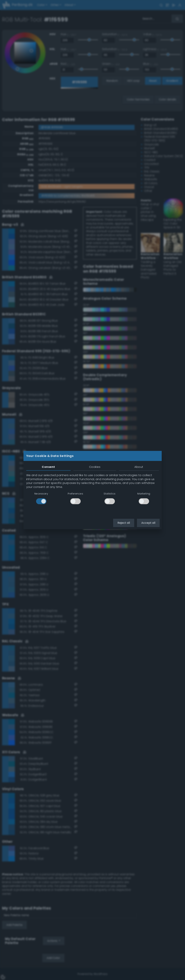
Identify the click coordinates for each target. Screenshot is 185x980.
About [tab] (139, 467)
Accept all (148, 523)
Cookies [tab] (95, 467)
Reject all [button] (124, 523)
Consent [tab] (48, 467)
